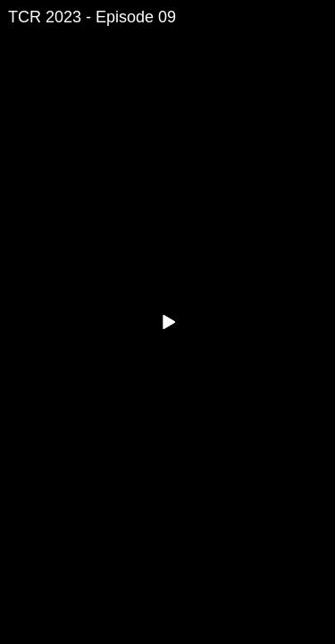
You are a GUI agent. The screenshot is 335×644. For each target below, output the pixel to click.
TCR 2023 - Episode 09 (92, 17)
